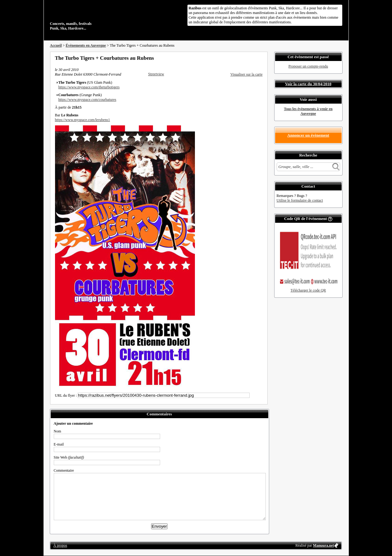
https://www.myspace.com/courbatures (88, 100)
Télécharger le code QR (308, 290)
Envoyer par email (252, 58)
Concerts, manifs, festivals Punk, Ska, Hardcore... (90, 17)
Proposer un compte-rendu (308, 66)
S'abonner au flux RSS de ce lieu (261, 58)
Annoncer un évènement (308, 135)
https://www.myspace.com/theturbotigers (89, 87)
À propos (60, 545)
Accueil (56, 45)
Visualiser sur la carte (247, 74)
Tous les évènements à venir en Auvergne (308, 111)
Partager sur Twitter (244, 58)
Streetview (156, 74)
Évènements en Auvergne (86, 45)
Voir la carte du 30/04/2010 (308, 84)
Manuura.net (324, 545)
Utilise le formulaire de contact (300, 200)
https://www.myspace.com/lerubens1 (83, 120)
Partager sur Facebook (235, 58)
